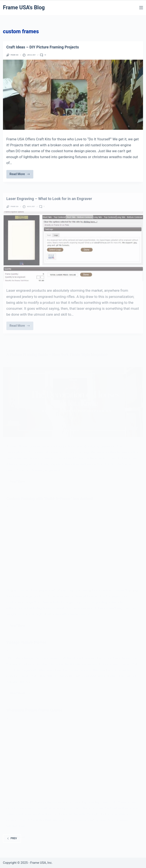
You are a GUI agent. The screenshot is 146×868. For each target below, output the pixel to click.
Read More (21, 178)
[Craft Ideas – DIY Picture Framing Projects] (73, 97)
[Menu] (141, 8)
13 (45, 58)
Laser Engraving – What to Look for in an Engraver (49, 209)
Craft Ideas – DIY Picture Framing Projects (43, 50)
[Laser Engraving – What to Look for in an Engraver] (73, 257)
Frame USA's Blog (24, 8)
